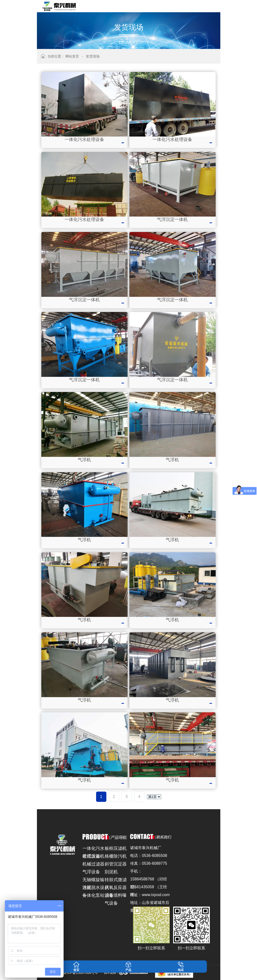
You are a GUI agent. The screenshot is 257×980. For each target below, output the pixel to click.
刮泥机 (111, 872)
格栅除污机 (116, 856)
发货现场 (93, 56)
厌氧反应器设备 (116, 888)
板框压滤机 (116, 848)
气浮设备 (91, 872)
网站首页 (72, 56)
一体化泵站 (93, 895)
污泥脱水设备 (93, 888)
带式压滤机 (93, 856)
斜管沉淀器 (116, 864)
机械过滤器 (93, 864)
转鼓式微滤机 (116, 880)
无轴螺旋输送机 (93, 880)
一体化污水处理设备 (93, 849)
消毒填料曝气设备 (116, 896)
